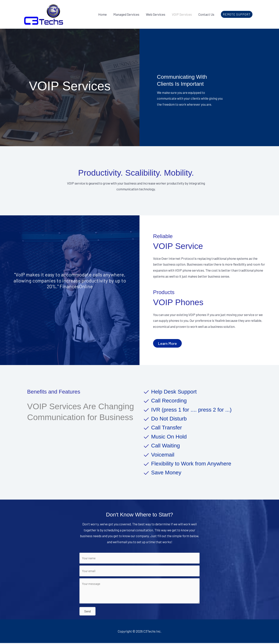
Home (102, 14)
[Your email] (139, 571)
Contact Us (206, 14)
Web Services (156, 14)
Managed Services (126, 14)
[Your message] (139, 592)
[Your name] (139, 558)
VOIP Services (182, 14)
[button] (237, 14)
